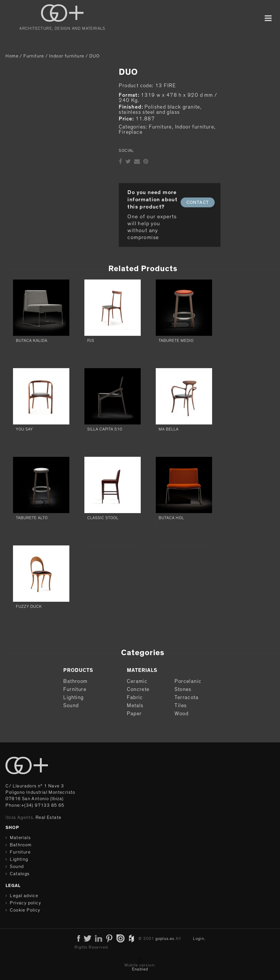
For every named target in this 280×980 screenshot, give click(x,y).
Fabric (135, 698)
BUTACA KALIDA (32, 341)
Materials (20, 838)
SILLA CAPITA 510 (105, 429)
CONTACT (198, 202)
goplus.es (165, 939)
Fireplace (131, 132)
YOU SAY (24, 429)
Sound (71, 706)
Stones (183, 690)
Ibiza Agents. (20, 817)
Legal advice (24, 896)
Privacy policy (25, 903)
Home (12, 56)
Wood (181, 714)
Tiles (181, 706)
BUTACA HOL (171, 518)
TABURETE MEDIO (176, 341)
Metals (135, 706)
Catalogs (20, 874)
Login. (199, 939)
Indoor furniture (67, 56)
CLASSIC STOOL (103, 518)
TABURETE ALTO (32, 518)
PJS (91, 341)
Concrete (138, 690)
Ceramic (137, 681)
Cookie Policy (25, 910)
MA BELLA (169, 429)
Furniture (34, 56)
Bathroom (75, 681)
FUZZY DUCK (29, 607)
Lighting (73, 698)
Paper (134, 714)
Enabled (140, 969)
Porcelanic (188, 681)
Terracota (187, 698)
